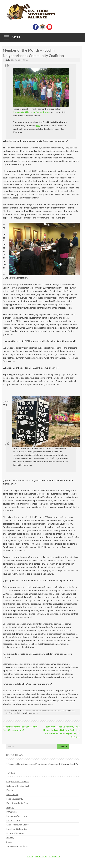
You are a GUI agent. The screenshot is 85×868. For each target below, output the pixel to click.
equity (6, 713)
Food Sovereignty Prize (17, 803)
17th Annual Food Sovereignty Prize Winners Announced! (33, 764)
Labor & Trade (13, 820)
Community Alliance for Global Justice (31, 112)
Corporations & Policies (18, 781)
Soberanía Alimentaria (17, 846)
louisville (15, 713)
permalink (34, 713)
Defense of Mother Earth (18, 786)
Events (10, 790)
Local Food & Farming (53, 710)
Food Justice (26, 710)
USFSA (25, 60)
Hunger (10, 807)
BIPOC (72, 710)
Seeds (9, 842)
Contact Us (55, 856)
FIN (38, 125)
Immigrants (12, 812)
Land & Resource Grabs (17, 825)
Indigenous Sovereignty (17, 816)
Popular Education (15, 833)
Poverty (10, 837)
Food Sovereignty (38, 710)
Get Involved (41, 856)
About (30, 856)
